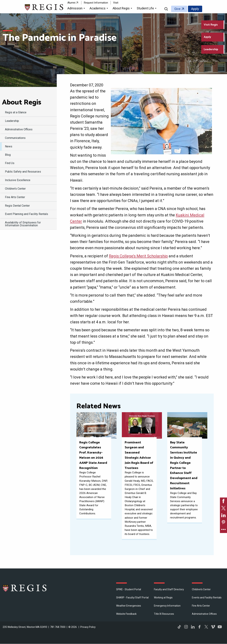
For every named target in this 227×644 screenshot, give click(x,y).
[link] (223, 501)
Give (177, 9)
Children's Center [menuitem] (15, 189)
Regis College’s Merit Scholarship (138, 256)
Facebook (200, 627)
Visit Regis (211, 25)
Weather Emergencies (129, 606)
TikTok (179, 627)
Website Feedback (126, 614)
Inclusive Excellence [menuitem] (18, 180)
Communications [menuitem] (15, 138)
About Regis (22, 103)
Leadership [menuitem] (12, 121)
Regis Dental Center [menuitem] (17, 206)
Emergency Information (167, 606)
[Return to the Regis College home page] (44, 7)
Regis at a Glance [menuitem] (16, 112)
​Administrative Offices (204, 614)
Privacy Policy (88, 627)
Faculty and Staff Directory (169, 589)
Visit (116, 3)
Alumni (71, 3)
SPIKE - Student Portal (129, 589)
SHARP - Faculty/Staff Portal (132, 598)
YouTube (220, 627)
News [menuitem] (9, 146)
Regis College (25, 588)
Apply (195, 9)
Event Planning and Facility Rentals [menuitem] (27, 214)
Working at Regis (163, 598)
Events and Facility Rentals (207, 598)
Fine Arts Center (201, 606)
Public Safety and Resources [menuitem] (23, 172)
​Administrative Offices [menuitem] (19, 129)
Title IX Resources (164, 614)
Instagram (186, 627)
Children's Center (201, 589)
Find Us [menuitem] (10, 163)
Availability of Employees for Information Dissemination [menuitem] (23, 224)
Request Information (96, 3)
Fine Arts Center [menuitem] (15, 197)
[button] (77, 9)
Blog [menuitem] (8, 155)
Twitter (206, 627)
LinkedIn (193, 627)
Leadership (211, 49)
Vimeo (213, 627)
